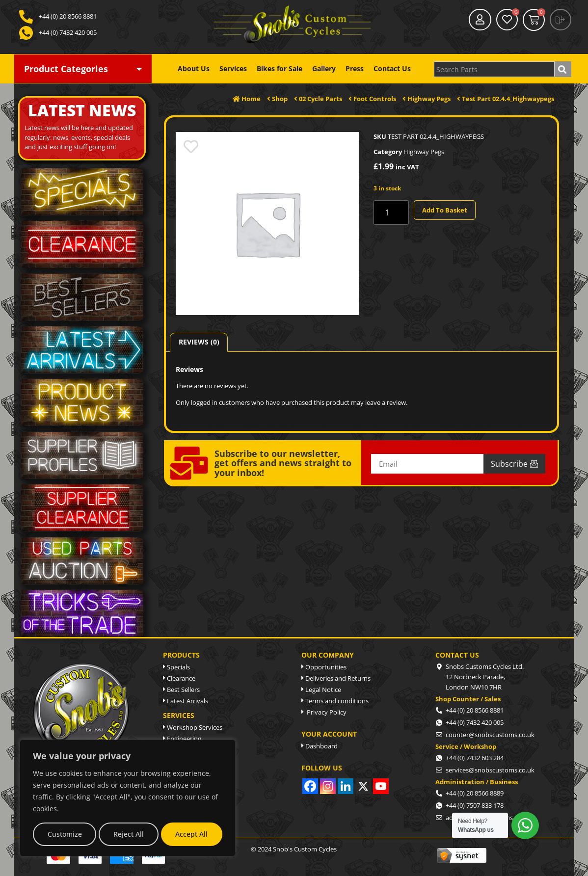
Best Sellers (181, 690)
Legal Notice (321, 690)
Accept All (191, 834)
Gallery (324, 69)
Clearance (179, 678)
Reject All (129, 834)
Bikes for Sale (280, 69)
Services (233, 69)
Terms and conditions (335, 701)
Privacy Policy (324, 712)
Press (355, 69)
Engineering (182, 739)
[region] (128, 798)
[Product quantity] (391, 212)
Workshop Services (193, 727)
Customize (65, 834)
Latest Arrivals (186, 701)
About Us (194, 69)
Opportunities (324, 667)
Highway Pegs (424, 152)
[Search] (563, 69)
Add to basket (445, 210)
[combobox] (494, 69)
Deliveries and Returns (336, 678)
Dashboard (320, 746)
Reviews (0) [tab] (199, 342)
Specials (176, 667)
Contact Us (392, 69)
